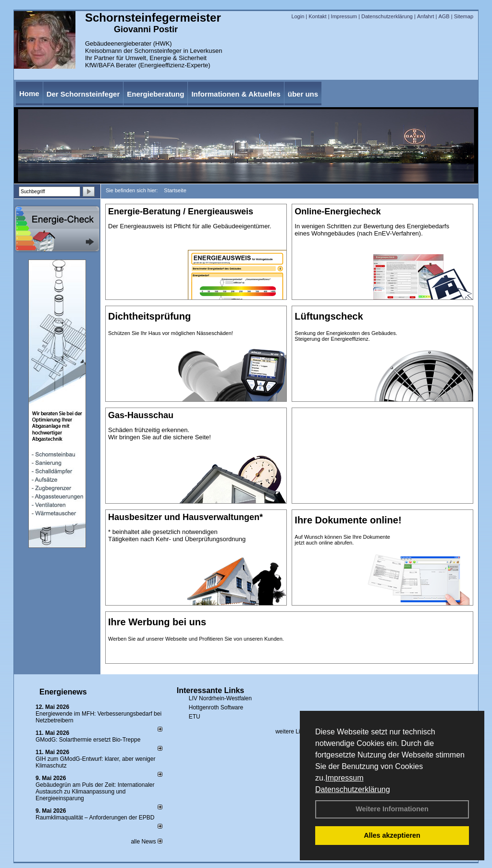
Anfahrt (425, 16)
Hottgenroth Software (216, 707)
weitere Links (295, 732)
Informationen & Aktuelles (236, 94)
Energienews (63, 692)
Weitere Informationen (392, 809)
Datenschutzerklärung (353, 789)
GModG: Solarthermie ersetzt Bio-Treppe (88, 740)
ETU (195, 717)
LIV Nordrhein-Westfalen (220, 698)
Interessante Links (211, 690)
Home (29, 93)
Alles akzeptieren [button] (392, 835)
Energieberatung (155, 94)
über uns (303, 94)
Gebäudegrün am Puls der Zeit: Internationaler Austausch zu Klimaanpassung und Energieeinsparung (95, 792)
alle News (146, 842)
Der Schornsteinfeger (83, 94)
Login (298, 16)
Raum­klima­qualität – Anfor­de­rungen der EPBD (95, 818)
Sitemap (464, 16)
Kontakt (317, 16)
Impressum (344, 778)
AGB (444, 16)
